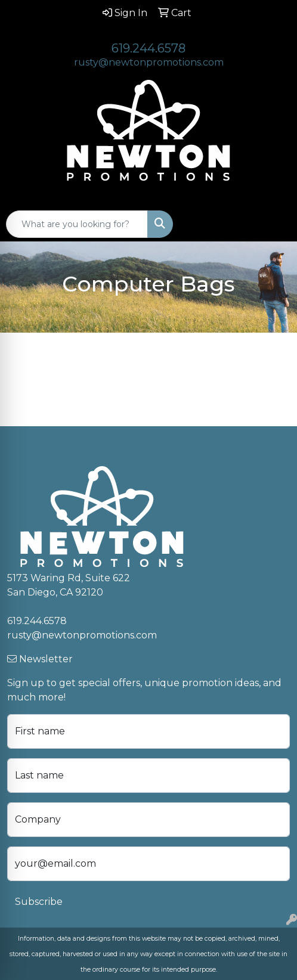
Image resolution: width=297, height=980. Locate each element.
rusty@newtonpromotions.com (149, 62)
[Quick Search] (77, 224)
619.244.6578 (148, 48)
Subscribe (39, 902)
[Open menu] (273, 224)
